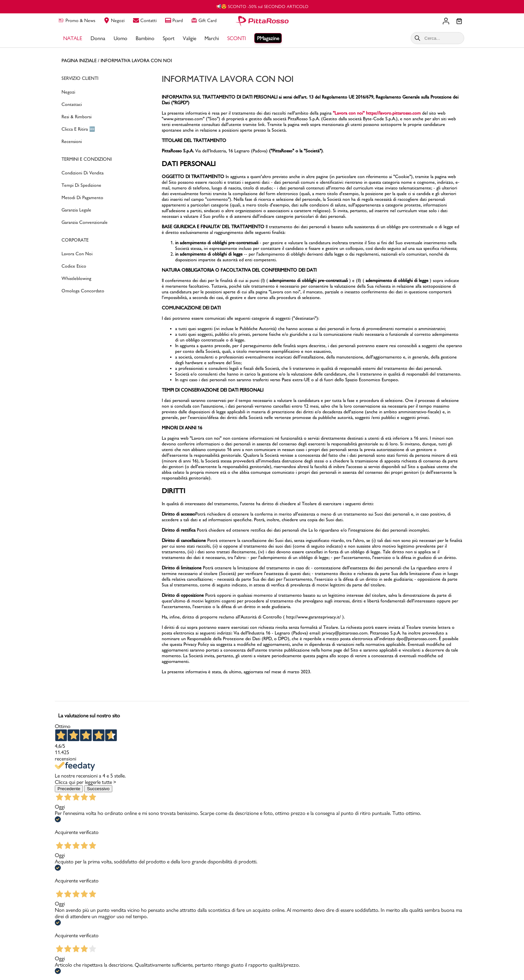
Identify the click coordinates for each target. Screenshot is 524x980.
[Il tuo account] (446, 21)
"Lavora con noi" (349, 113)
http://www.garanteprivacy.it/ (313, 617)
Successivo (98, 789)
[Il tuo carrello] (459, 22)
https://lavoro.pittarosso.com (393, 113)
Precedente (69, 789)
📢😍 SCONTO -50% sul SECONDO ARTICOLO (262, 6)
